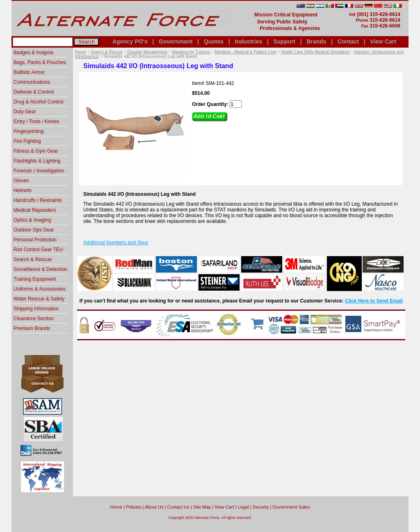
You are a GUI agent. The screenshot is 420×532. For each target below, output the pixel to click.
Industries (248, 41)
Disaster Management (147, 52)
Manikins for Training (191, 52)
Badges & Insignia (33, 53)
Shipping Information (36, 309)
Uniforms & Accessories (40, 289)
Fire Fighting (27, 141)
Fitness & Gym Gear (36, 151)
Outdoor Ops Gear (34, 230)
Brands (316, 41)
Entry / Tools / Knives (37, 122)
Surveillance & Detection (40, 269)
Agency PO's (130, 41)
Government (176, 41)
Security (261, 507)
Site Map (202, 507)
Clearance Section (34, 319)
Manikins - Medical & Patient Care (245, 52)
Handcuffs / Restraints (38, 200)
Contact (348, 41)
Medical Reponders (35, 210)
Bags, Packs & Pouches (40, 62)
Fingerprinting (29, 131)
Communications (32, 82)
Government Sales (291, 507)
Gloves (21, 181)
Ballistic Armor (29, 72)
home (116, 507)
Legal (243, 507)
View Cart (383, 41)
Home (81, 52)
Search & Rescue (107, 52)
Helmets (23, 190)
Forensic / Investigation (39, 171)
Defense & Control (34, 92)
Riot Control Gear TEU (38, 250)
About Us (154, 507)
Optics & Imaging (32, 220)
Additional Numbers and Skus (116, 243)
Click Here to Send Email (374, 301)
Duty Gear (25, 112)
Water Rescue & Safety (39, 299)
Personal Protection (35, 240)
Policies (134, 507)
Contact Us (178, 507)
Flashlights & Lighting (37, 161)
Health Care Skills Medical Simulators (315, 52)
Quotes (214, 41)
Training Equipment (35, 279)
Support (284, 41)
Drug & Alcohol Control (38, 102)
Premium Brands (32, 328)
